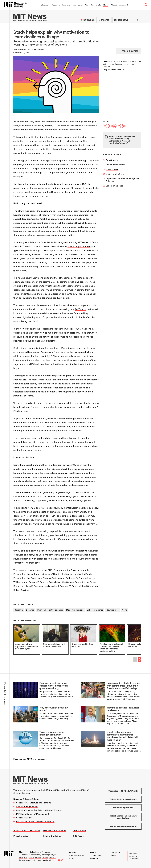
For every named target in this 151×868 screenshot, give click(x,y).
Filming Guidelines (52, 836)
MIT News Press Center (55, 830)
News (106, 5)
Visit (21, 857)
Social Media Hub (44, 860)
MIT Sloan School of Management (33, 814)
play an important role (79, 246)
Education (45, 5)
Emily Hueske (112, 169)
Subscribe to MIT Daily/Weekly (123, 791)
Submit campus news (123, 807)
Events (31, 857)
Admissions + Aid (81, 5)
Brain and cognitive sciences (50, 610)
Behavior (30, 610)
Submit (138, 20)
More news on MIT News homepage (30, 759)
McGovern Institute (115, 174)
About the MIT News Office (27, 830)
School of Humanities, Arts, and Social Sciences (39, 810)
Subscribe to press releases (123, 799)
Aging (125, 610)
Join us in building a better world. (134, 856)
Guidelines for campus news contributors (123, 817)
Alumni (114, 5)
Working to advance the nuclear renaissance (123, 709)
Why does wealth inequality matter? (54, 709)
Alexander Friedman (115, 165)
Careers (45, 857)
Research (56, 5)
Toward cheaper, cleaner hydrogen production (52, 733)
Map (26, 857)
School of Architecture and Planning (34, 803)
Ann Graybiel (112, 160)
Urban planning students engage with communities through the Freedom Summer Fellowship (123, 686)
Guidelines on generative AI (123, 826)
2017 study (81, 309)
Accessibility (31, 860)
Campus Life (96, 5)
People (38, 857)
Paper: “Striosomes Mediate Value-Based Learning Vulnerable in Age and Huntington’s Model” (122, 140)
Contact (52, 857)
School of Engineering (27, 806)
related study (25, 278)
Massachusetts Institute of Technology (35, 852)
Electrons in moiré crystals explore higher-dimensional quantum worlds (54, 686)
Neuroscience (113, 610)
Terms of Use (79, 830)
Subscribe (89, 20)
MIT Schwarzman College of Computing (35, 821)
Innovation (67, 5)
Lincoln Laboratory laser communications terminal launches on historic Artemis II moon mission (122, 736)
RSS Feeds (78, 836)
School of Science (114, 186)
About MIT (124, 5)
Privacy (22, 860)
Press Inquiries (21, 836)
